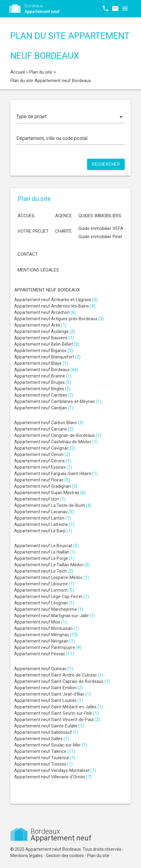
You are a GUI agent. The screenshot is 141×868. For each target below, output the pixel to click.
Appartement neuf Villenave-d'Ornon (53, 777)
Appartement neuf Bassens (44, 338)
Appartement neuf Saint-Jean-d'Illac (52, 694)
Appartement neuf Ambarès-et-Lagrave (56, 300)
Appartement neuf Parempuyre (48, 647)
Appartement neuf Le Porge (44, 558)
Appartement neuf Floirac (42, 480)
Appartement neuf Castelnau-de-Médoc (56, 442)
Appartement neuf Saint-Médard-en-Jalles (59, 707)
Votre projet (33, 231)
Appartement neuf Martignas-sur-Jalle (55, 616)
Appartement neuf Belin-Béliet (47, 344)
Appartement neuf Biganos (44, 351)
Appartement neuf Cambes (44, 395)
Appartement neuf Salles (42, 739)
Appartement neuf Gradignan (46, 486)
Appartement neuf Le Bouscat (46, 546)
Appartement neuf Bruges (43, 382)
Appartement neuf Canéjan (44, 408)
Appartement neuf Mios (40, 622)
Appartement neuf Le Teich (44, 571)
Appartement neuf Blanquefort (47, 357)
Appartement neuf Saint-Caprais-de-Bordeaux (62, 681)
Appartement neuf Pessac (44, 654)
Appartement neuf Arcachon (45, 312)
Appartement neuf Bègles (42, 389)
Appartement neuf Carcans (44, 429)
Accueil (26, 216)
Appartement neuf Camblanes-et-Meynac (58, 401)
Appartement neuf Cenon (42, 454)
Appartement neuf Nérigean (44, 641)
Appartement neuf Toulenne (45, 758)
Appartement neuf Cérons (43, 461)
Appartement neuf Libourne (44, 584)
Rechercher (106, 164)
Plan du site (98, 856)
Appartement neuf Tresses (43, 764)
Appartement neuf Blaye (41, 363)
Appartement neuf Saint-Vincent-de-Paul (57, 720)
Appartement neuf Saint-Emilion (49, 688)
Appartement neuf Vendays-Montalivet (55, 770)
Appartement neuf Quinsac (44, 669)
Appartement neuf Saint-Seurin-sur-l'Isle (56, 713)
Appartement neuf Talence (45, 751)
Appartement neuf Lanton (43, 518)
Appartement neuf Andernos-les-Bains (55, 306)
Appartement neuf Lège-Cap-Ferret (52, 597)
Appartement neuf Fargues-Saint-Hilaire (56, 474)
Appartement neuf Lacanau (44, 512)
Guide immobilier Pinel (100, 237)
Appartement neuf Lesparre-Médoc (52, 577)
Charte (63, 231)
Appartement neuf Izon (40, 499)
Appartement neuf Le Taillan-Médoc (52, 565)
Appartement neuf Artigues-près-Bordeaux (59, 319)
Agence (64, 216)
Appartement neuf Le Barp (43, 531)
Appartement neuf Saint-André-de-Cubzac (59, 675)
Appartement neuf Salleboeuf (46, 732)
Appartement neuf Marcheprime (49, 609)
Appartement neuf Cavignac (45, 448)
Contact (28, 254)
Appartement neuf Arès (40, 325)
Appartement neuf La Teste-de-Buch (53, 505)
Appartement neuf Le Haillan (45, 552)
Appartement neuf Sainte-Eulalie (49, 726)
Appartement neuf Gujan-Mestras (50, 493)
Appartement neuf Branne (43, 376)
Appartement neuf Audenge (45, 331)
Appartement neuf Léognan (44, 603)
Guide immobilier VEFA (101, 228)
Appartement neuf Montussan (47, 628)
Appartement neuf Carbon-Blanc (49, 423)
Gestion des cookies (65, 856)
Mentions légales (38, 270)
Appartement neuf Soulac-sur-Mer (51, 745)
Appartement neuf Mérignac (46, 635)
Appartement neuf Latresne (44, 524)
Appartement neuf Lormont (44, 590)
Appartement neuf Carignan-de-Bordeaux (58, 435)
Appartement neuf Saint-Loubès (49, 700)
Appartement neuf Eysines (43, 467)
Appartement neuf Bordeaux (46, 370)
